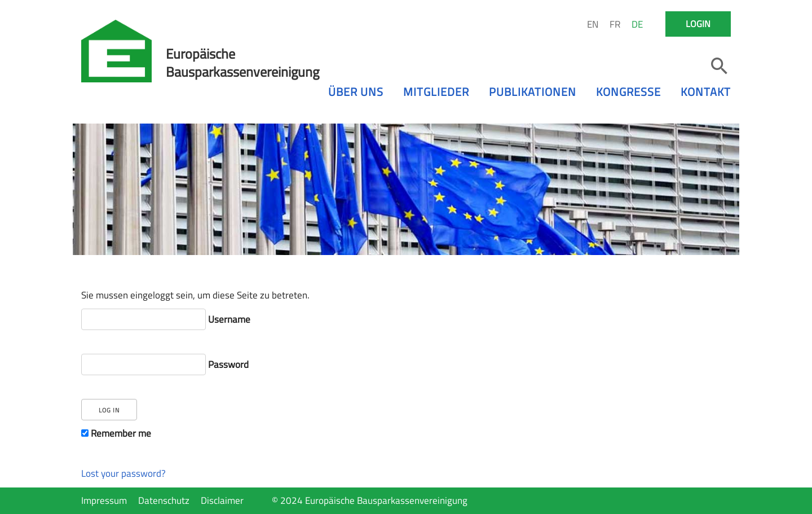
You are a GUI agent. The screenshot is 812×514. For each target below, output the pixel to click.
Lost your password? (123, 473)
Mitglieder (436, 92)
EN (593, 24)
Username (166, 319)
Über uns (356, 92)
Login (698, 24)
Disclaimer (222, 500)
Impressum (104, 500)
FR (615, 24)
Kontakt (706, 92)
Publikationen (533, 92)
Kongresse (628, 92)
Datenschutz (164, 500)
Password (165, 364)
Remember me (116, 433)
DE (637, 24)
